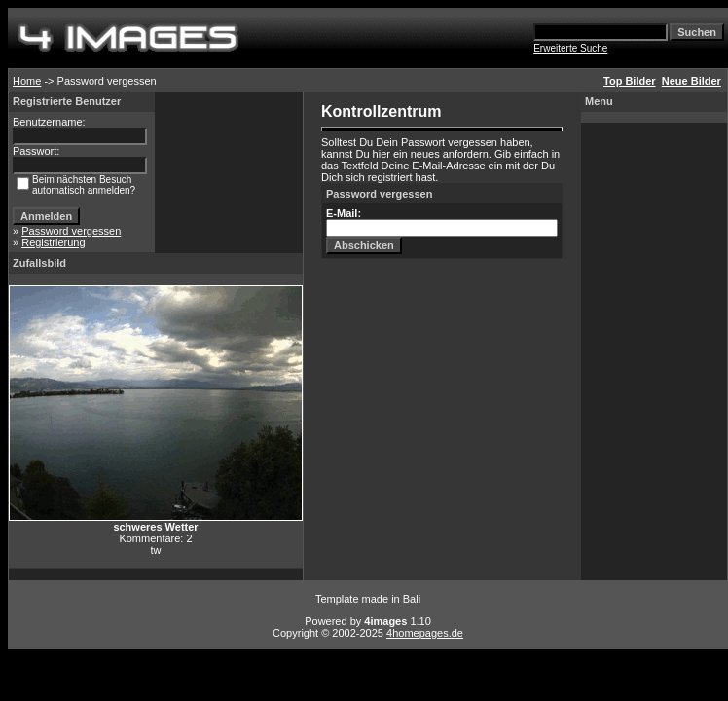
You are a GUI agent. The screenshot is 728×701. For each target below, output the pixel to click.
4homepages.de (425, 633)
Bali (412, 599)
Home (27, 81)
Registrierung (53, 242)
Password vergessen (71, 231)
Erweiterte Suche (570, 48)
